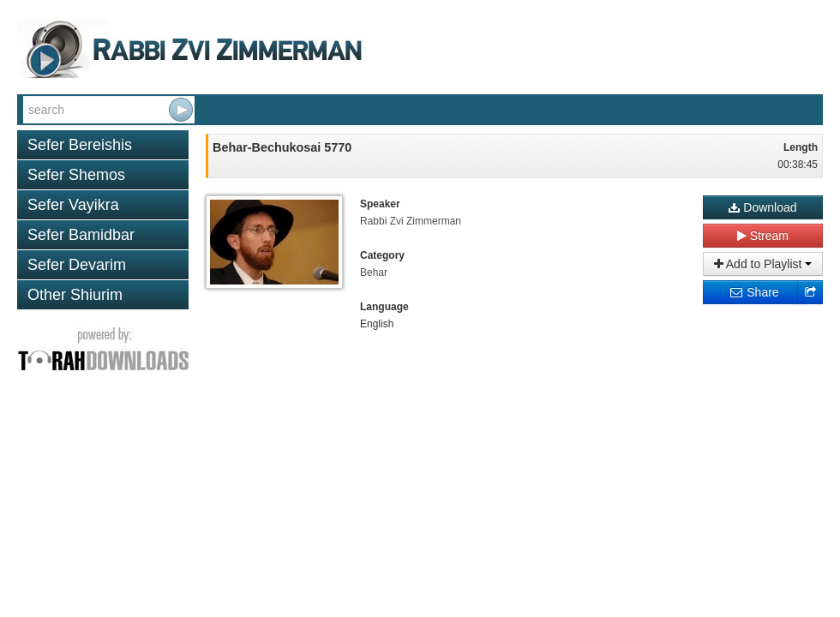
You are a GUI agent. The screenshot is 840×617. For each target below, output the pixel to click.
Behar (374, 273)
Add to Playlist (763, 264)
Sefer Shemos (76, 175)
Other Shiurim (75, 295)
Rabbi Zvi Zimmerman (411, 221)
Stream (763, 236)
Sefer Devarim (77, 265)
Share (754, 292)
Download (762, 207)
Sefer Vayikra (73, 205)
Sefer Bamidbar (81, 235)
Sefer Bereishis (80, 145)
